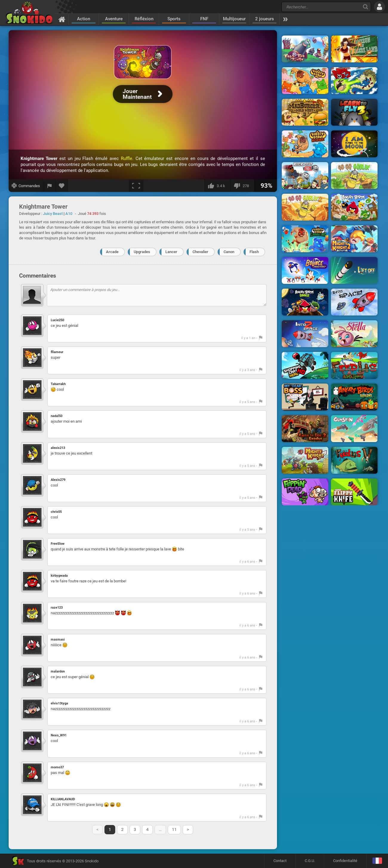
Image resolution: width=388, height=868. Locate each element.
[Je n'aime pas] (242, 186)
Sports (174, 19)
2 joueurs (265, 19)
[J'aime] (217, 186)
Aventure (114, 19)
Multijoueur (234, 19)
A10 (69, 214)
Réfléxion (144, 19)
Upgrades (142, 252)
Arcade (112, 252)
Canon (229, 252)
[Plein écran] (136, 186)
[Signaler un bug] (50, 186)
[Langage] (377, 861)
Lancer (171, 252)
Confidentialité (345, 861)
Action (84, 19)
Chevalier (200, 252)
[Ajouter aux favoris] (62, 186)
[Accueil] (62, 19)
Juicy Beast (53, 214)
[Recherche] (365, 7)
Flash (254, 252)
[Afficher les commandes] (26, 186)
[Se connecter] (379, 7)
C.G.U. (310, 861)
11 (174, 829)
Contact (280, 861)
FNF (204, 19)
